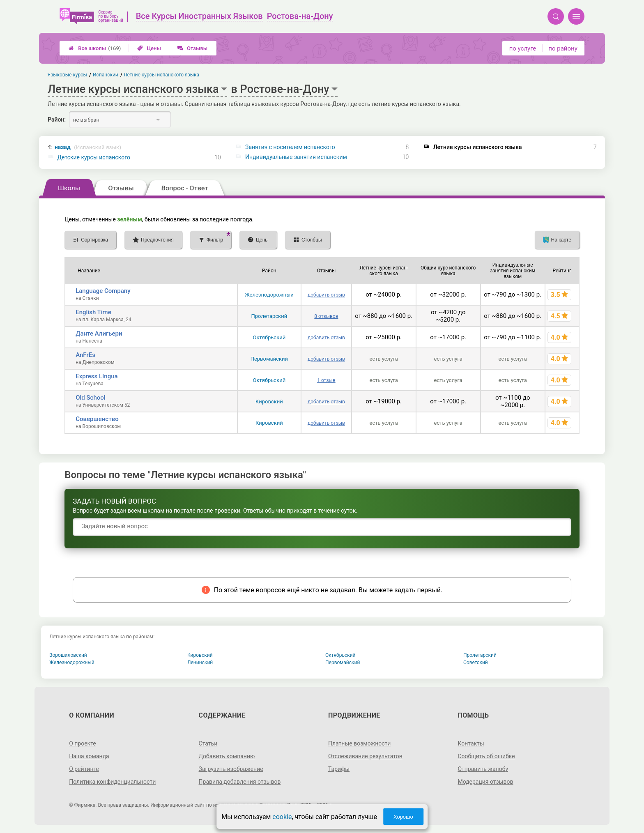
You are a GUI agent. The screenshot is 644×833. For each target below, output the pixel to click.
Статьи (208, 743)
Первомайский (269, 359)
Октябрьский (269, 337)
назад (88, 147)
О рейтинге (84, 769)
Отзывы (192, 48)
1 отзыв (326, 380)
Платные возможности (359, 743)
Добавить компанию (227, 756)
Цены (149, 48)
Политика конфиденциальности (112, 782)
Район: (57, 120)
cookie (282, 817)
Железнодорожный (269, 295)
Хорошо (403, 817)
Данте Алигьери (99, 334)
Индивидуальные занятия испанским (296, 157)
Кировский (269, 402)
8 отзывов (326, 316)
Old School (90, 398)
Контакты (471, 743)
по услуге (523, 48)
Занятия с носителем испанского (290, 147)
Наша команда (89, 756)
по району (563, 48)
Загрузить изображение (231, 769)
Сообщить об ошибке (486, 756)
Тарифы (339, 769)
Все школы (95, 48)
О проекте (83, 743)
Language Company (103, 291)
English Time (93, 312)
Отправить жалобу (483, 769)
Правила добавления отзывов (240, 782)
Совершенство (97, 419)
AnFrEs (85, 355)
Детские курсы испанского (94, 157)
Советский (476, 663)
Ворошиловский (68, 655)
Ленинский (200, 663)
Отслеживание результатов (365, 756)
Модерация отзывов (485, 782)
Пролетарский (269, 316)
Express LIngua (97, 376)
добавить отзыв (326, 295)
